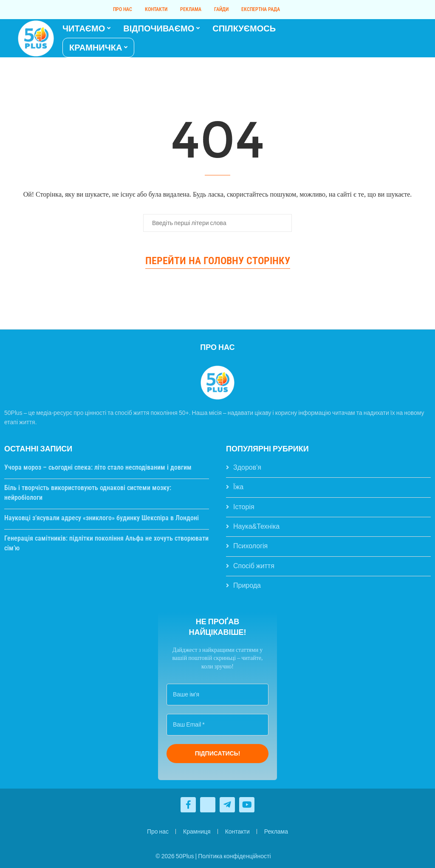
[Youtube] (399, 38)
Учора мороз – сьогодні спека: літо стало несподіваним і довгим (98, 467)
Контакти (156, 9)
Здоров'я (247, 467)
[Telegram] (404, 38)
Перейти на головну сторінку (218, 261)
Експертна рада (261, 9)
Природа (247, 585)
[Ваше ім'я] (217, 695)
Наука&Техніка (256, 526)
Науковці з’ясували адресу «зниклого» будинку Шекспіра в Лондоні (102, 518)
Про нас (123, 9)
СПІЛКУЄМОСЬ (244, 28)
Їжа (238, 487)
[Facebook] (389, 38)
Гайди (221, 9)
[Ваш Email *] (217, 725)
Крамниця (197, 831)
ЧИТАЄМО (84, 28)
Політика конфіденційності (234, 856)
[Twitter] (394, 38)
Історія (244, 507)
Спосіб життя (254, 566)
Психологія (250, 546)
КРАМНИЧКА (96, 48)
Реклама (191, 9)
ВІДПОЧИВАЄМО (159, 28)
